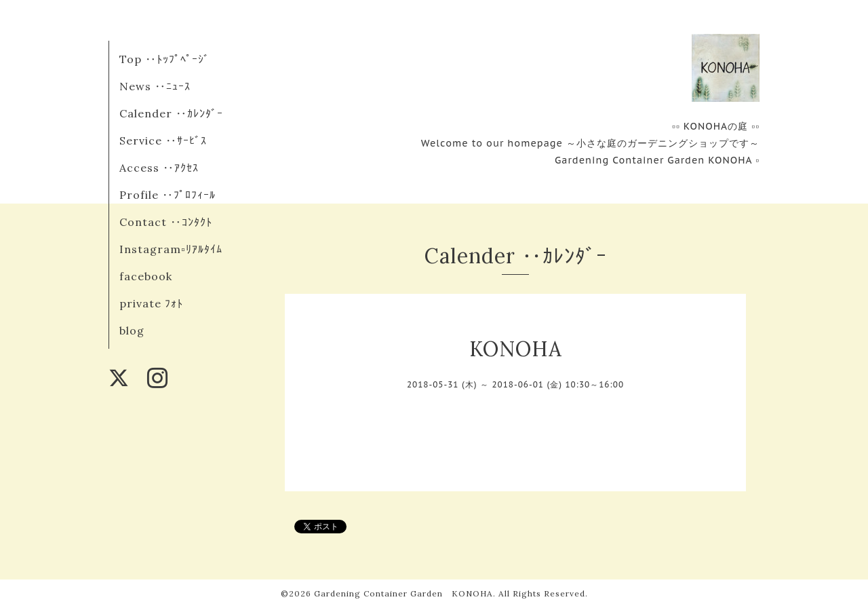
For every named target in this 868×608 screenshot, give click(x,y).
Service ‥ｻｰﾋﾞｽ (163, 140)
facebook (146, 276)
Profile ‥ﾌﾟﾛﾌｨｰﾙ (167, 195)
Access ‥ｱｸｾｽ (159, 168)
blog (132, 330)
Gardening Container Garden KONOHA (403, 593)
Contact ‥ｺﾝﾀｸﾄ (166, 222)
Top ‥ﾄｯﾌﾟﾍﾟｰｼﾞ (164, 59)
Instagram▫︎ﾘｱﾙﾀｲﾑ (171, 249)
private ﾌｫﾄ (151, 303)
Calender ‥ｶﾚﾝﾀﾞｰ (171, 113)
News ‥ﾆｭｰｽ (155, 86)
